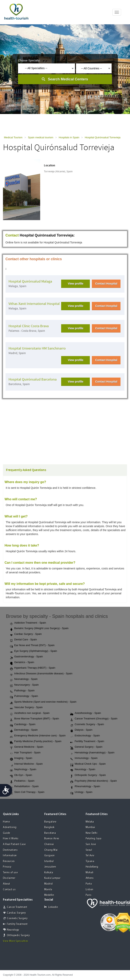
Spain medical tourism (41, 137)
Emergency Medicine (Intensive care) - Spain (38, 736)
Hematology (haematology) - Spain (92, 753)
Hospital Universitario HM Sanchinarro (37, 348)
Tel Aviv (90, 856)
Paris (89, 895)
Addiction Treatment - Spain (28, 623)
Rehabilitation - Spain (24, 787)
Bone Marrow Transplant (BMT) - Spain (34, 719)
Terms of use (10, 873)
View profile (76, 284)
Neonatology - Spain (24, 679)
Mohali (90, 873)
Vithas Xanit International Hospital (34, 304)
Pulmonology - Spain (24, 696)
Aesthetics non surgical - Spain (30, 713)
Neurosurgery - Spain (24, 685)
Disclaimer (9, 878)
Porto (89, 884)
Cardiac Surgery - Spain (26, 634)
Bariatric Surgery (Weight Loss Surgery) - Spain (39, 629)
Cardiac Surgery (16, 913)
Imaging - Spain (21, 758)
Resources (9, 861)
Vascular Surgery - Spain (26, 708)
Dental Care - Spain (23, 640)
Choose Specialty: (29, 60)
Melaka (90, 822)
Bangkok (49, 827)
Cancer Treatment (17, 907)
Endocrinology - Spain (85, 736)
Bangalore (50, 822)
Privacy (7, 867)
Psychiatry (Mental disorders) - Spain (93, 781)
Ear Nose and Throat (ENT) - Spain (32, 645)
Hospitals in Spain (69, 137)
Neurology (13, 930)
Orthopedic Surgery (18, 935)
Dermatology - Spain (24, 730)
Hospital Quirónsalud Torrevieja (102, 137)
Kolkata (49, 873)
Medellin (49, 895)
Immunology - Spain (84, 758)
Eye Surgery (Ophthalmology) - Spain (33, 651)
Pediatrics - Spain (22, 781)
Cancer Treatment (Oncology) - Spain (94, 719)
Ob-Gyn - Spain (21, 775)
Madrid (49, 884)
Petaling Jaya (94, 839)
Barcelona (50, 833)
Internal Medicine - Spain (26, 764)
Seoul (89, 850)
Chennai (49, 844)
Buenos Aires (52, 839)
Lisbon (90, 890)
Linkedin (51, 907)
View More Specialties (16, 941)
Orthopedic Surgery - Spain (88, 775)
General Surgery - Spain (86, 747)
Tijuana (90, 861)
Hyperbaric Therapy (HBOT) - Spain (33, 668)
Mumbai (90, 827)
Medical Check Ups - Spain (88, 764)
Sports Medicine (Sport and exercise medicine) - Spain (43, 702)
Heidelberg (92, 867)
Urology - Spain (81, 792)
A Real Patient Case (14, 844)
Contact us (9, 890)
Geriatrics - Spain (22, 662)
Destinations (10, 850)
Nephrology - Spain (23, 770)
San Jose (91, 844)
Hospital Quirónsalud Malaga (30, 281)
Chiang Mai (51, 850)
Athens (90, 878)
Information (10, 856)
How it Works (11, 839)
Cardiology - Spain (23, 725)
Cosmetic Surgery (17, 918)
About (7, 884)
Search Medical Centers (68, 79)
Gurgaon (50, 856)
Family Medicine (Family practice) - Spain (36, 742)
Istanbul (49, 861)
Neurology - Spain (83, 770)
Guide (7, 833)
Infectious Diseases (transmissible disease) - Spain (41, 674)
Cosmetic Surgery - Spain (87, 725)
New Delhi (92, 833)
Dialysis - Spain (81, 730)
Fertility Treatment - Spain (87, 742)
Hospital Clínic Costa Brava (29, 326)
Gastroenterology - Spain (26, 657)
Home (6, 822)
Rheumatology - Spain (85, 787)
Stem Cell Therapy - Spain (27, 792)
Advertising (10, 827)
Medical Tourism (13, 137)
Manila (48, 890)
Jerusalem (50, 867)
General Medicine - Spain (27, 747)
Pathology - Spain (22, 691)
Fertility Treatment (17, 924)
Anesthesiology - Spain (86, 713)
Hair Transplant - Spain (25, 753)
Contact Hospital (106, 284)
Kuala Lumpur (52, 878)
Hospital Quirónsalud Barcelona (33, 379)
